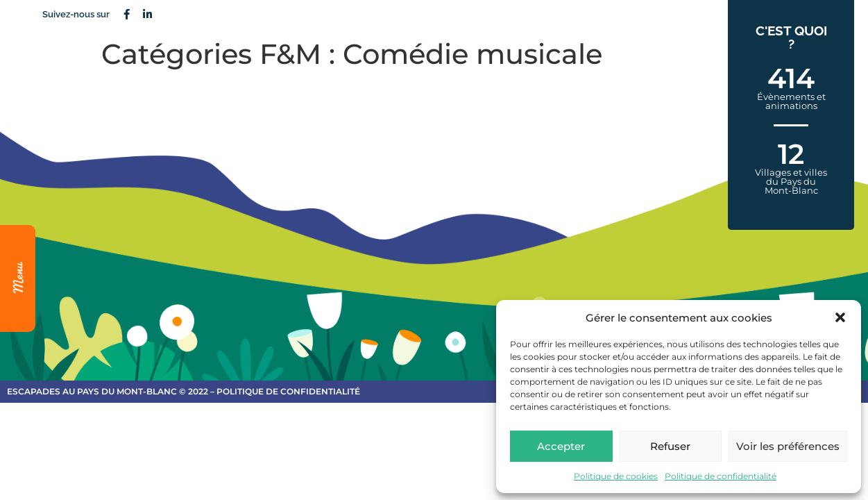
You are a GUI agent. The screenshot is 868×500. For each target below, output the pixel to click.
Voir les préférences (788, 446)
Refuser (670, 446)
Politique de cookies (616, 476)
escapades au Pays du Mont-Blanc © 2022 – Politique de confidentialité (184, 391)
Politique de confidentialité (721, 476)
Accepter (561, 446)
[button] (840, 317)
